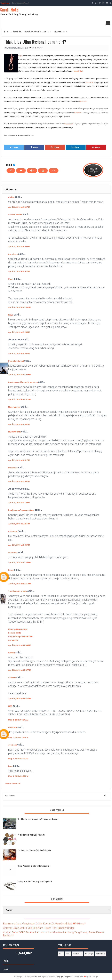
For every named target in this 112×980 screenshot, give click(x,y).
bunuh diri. (83, 101)
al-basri (12, 678)
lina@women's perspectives (21, 510)
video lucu (101, 954)
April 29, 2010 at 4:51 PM (19, 460)
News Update (14, 407)
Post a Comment (13, 784)
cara (68, 954)
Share (34, 147)
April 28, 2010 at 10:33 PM (20, 307)
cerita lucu (77, 954)
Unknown (13, 727)
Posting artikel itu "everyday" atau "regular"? (35, 881)
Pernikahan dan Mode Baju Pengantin (31, 835)
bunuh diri (78, 71)
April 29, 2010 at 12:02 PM (20, 375)
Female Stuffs (15, 633)
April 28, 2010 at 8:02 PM (19, 271)
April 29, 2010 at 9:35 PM (19, 545)
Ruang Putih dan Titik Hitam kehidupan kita (34, 866)
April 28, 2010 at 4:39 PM (19, 207)
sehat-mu (13, 553)
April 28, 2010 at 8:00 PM (19, 246)
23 (33, 48)
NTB (10, 706)
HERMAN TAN (14, 432)
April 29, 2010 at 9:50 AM (19, 353)
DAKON (12, 653)
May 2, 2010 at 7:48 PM (18, 737)
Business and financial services (23, 382)
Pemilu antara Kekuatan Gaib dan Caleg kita (34, 850)
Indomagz (13, 468)
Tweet (14, 147)
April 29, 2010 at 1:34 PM (19, 424)
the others (13, 254)
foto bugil (89, 954)
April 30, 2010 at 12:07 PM (20, 670)
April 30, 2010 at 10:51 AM (20, 584)
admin (9, 165)
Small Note (9, 10)
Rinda (11, 570)
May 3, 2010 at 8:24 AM (18, 759)
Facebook (78, 113)
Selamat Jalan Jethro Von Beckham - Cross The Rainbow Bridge (39, 928)
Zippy (11, 279)
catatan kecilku (15, 215)
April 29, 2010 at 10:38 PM (20, 562)
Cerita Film (13, 640)
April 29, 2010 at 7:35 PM (19, 524)
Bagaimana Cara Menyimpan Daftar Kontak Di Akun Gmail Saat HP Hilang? (44, 923)
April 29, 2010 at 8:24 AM (19, 332)
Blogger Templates (65, 977)
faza (10, 766)
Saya (20, 56)
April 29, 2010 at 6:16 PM (19, 503)
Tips (61, 954)
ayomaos (13, 745)
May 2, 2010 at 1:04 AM (18, 720)
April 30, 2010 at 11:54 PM (20, 699)
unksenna (13, 531)
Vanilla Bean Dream (18, 591)
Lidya (11, 315)
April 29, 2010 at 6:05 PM (19, 481)
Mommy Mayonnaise (18, 629)
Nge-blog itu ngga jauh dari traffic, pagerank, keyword (38, 819)
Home (6, 969)
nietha (11, 197)
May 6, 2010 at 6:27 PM (18, 776)
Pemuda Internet (16, 361)
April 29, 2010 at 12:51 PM (20, 399)
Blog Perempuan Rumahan (21, 636)
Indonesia (89, 82)
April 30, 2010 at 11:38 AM (20, 645)
